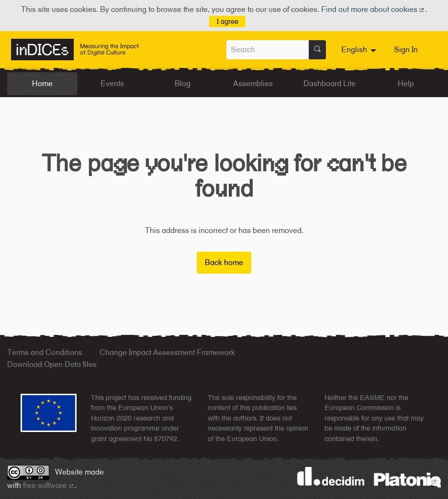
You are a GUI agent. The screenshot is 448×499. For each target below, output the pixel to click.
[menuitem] (360, 50)
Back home (224, 262)
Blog (183, 83)
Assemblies (253, 83)
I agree (228, 21)
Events (112, 83)
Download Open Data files (52, 364)
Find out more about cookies (373, 9)
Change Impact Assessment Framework (167, 352)
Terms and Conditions (45, 352)
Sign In (406, 50)
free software (49, 485)
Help (406, 83)
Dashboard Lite (330, 83)
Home (42, 83)
